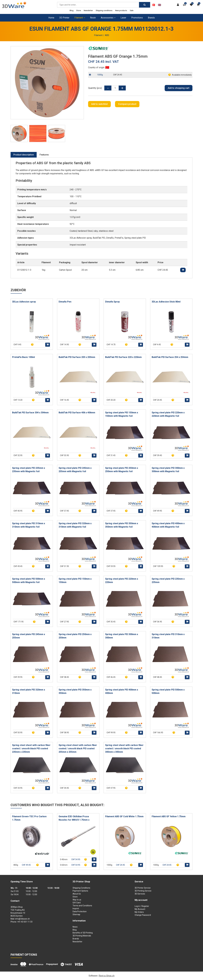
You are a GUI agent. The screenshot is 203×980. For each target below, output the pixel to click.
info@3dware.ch (22, 919)
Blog (72, 10)
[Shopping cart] (199, 5)
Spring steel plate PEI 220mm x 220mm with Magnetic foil (168, 414)
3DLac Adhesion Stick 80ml (166, 302)
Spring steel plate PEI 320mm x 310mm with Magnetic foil (75, 525)
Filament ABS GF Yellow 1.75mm (169, 816)
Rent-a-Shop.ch (107, 976)
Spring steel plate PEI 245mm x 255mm (29, 636)
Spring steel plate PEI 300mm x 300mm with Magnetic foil (168, 470)
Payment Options (80, 891)
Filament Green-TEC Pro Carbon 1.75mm (29, 818)
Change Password (143, 915)
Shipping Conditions (81, 888)
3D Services (140, 894)
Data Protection (80, 911)
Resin (93, 18)
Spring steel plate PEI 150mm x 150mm (75, 581)
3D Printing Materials (82, 936)
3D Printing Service (143, 891)
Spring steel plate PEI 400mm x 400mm (122, 691)
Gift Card (77, 903)
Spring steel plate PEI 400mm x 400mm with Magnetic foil (168, 525)
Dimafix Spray (112, 302)
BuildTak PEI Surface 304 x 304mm (30, 413)
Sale (132, 10)
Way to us (77, 900)
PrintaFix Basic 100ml (23, 357)
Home (51, 18)
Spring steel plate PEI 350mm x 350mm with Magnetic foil (122, 525)
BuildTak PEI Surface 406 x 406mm (77, 413)
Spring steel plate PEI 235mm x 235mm (168, 581)
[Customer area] (179, 5)
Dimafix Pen (65, 302)
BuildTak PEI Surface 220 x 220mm (123, 357)
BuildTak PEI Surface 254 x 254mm (170, 357)
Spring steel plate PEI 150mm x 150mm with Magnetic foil (122, 414)
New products (121, 10)
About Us (77, 894)
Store (79, 10)
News (75, 927)
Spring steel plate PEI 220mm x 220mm (122, 581)
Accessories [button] (108, 18)
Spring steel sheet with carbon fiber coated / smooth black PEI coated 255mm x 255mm (78, 749)
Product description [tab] (24, 155)
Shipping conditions (104, 10)
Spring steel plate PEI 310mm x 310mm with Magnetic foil (29, 525)
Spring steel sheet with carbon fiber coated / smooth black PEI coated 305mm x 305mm (124, 749)
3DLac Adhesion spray (24, 302)
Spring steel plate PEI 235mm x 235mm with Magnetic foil (29, 470)
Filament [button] (80, 18)
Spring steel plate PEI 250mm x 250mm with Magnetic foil (122, 470)
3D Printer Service (143, 888)
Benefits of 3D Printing (83, 933)
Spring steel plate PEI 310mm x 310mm (168, 636)
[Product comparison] (185, 5)
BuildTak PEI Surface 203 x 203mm (77, 357)
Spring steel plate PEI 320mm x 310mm (29, 691)
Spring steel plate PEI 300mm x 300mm (122, 636)
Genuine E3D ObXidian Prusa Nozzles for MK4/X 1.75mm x (74, 818)
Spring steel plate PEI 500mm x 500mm (168, 691)
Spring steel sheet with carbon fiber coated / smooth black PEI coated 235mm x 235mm (31, 749)
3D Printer (64, 18)
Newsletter (88, 10)
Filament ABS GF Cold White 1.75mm (124, 816)
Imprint (76, 909)
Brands (151, 18)
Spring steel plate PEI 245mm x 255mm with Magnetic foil (75, 470)
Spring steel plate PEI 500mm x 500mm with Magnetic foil (29, 581)
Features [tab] (44, 155)
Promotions (137, 18)
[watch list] (192, 5)
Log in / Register (142, 906)
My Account (140, 909)
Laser (123, 18)
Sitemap (76, 914)
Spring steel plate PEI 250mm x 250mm (75, 636)
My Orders (139, 912)
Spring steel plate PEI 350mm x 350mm (75, 691)
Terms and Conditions (82, 906)
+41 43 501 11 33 (25, 922)
